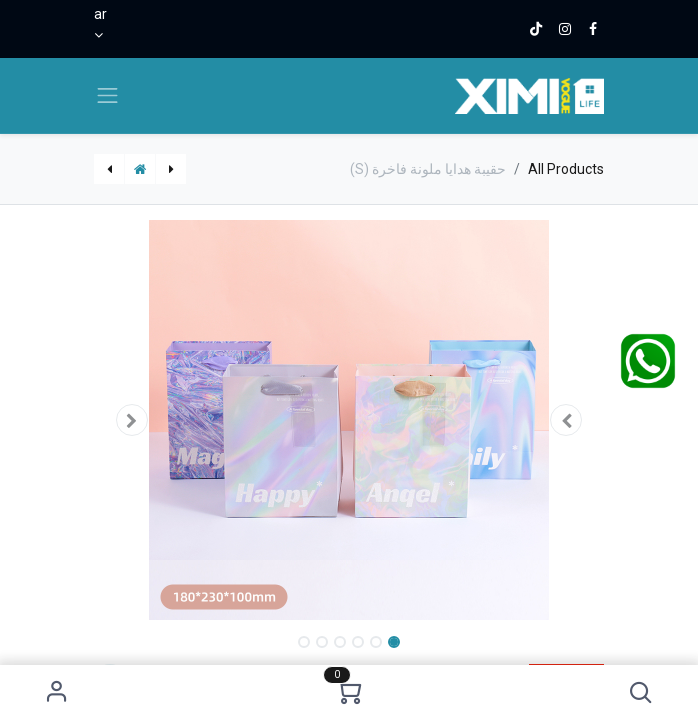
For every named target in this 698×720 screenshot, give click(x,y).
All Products (566, 169)
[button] (640, 692)
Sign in (57, 692)
